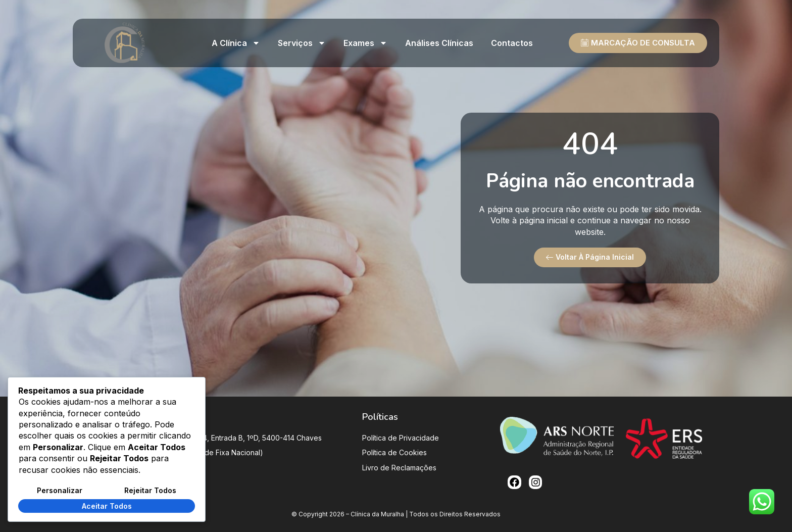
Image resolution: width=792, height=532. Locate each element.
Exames (365, 43)
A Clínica (236, 43)
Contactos (512, 43)
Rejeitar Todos (150, 490)
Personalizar (60, 490)
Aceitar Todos (107, 506)
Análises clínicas (439, 43)
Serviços (302, 43)
